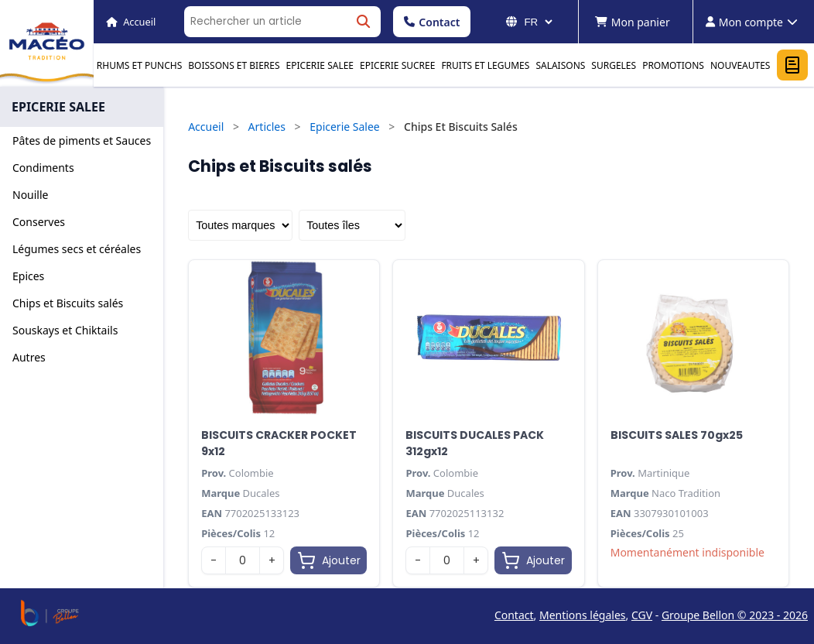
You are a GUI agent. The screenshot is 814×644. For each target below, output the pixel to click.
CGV (642, 615)
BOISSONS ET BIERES (234, 65)
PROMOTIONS (673, 65)
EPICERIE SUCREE (397, 65)
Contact (432, 22)
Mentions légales (583, 615)
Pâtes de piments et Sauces (82, 140)
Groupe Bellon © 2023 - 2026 (735, 615)
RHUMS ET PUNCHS (139, 65)
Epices (28, 276)
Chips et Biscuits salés (68, 303)
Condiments (43, 168)
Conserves (39, 222)
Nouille (31, 195)
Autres (29, 357)
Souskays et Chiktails (65, 330)
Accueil (206, 127)
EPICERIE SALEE (320, 65)
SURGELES (614, 65)
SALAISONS (560, 65)
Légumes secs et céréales (77, 249)
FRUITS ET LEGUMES (485, 65)
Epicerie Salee (345, 127)
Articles (267, 127)
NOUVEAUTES (740, 65)
